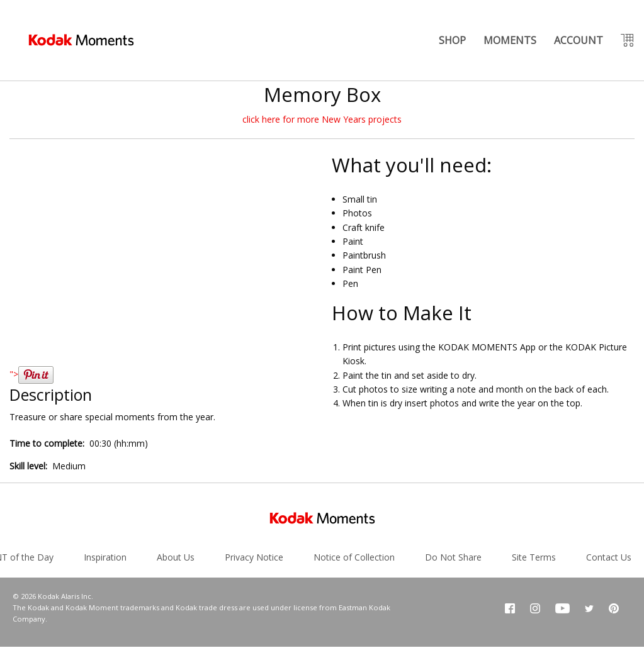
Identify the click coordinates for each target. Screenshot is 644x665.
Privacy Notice (254, 557)
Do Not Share (453, 557)
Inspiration (105, 557)
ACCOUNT (579, 40)
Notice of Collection (354, 557)
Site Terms (534, 557)
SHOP (452, 40)
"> (31, 374)
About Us (176, 557)
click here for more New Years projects (322, 119)
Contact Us (609, 557)
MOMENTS (510, 40)
